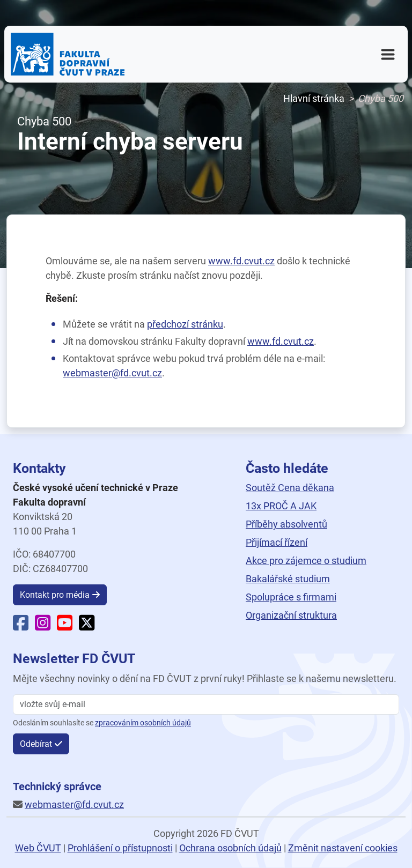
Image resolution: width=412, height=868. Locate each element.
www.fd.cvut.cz (241, 261)
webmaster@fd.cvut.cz (112, 373)
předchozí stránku (185, 324)
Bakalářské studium (288, 579)
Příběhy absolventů (286, 524)
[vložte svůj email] (206, 704)
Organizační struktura (291, 615)
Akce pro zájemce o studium (306, 561)
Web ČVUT (38, 848)
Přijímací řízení (277, 542)
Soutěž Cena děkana (290, 488)
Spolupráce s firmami (291, 597)
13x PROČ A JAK (281, 506)
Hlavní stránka (314, 98)
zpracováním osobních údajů (143, 723)
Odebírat (36, 744)
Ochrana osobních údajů (230, 848)
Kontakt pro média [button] (55, 595)
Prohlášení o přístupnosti (120, 848)
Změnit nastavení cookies (343, 848)
